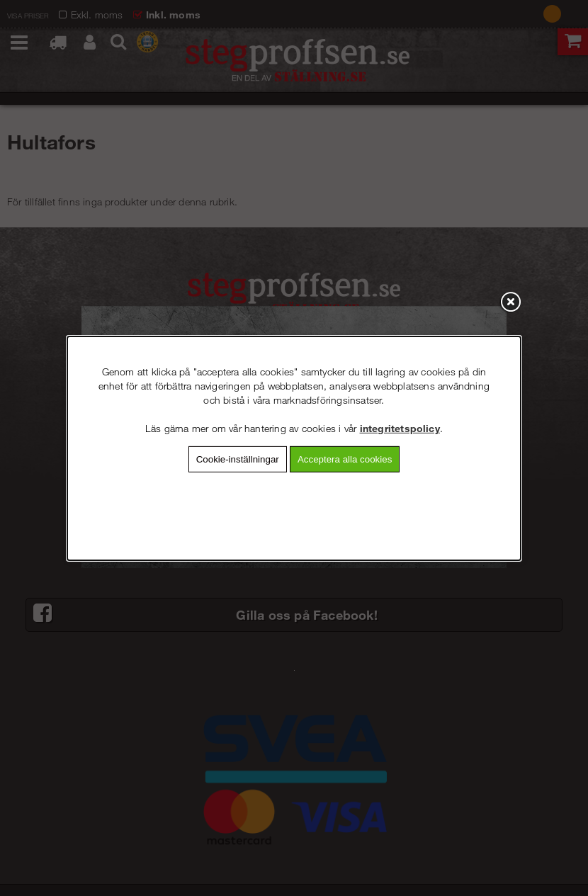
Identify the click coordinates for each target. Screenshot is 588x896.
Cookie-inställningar (238, 459)
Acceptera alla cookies (345, 459)
